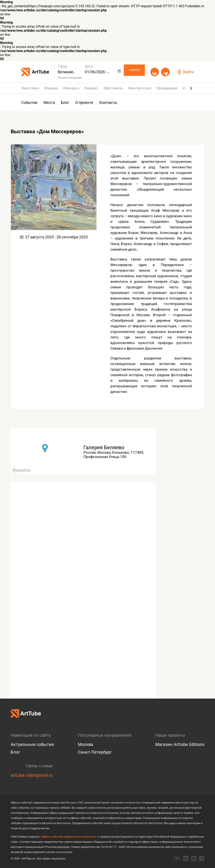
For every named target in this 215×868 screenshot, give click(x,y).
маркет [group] (92, 88)
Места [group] (49, 103)
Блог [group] (65, 103)
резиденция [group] (168, 88)
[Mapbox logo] (21, 470)
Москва (85, 744)
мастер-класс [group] (141, 88)
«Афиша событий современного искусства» (69, 837)
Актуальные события (32, 744)
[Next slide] (191, 88)
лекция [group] (52, 88)
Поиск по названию (70, 78)
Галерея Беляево (104, 447)
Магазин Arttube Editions (180, 744)
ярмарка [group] (72, 88)
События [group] (29, 103)
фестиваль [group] (114, 88)
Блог (15, 752)
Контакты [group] (108, 103)
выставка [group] (31, 88)
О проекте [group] (84, 103)
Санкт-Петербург (95, 752)
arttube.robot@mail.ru (32, 775)
